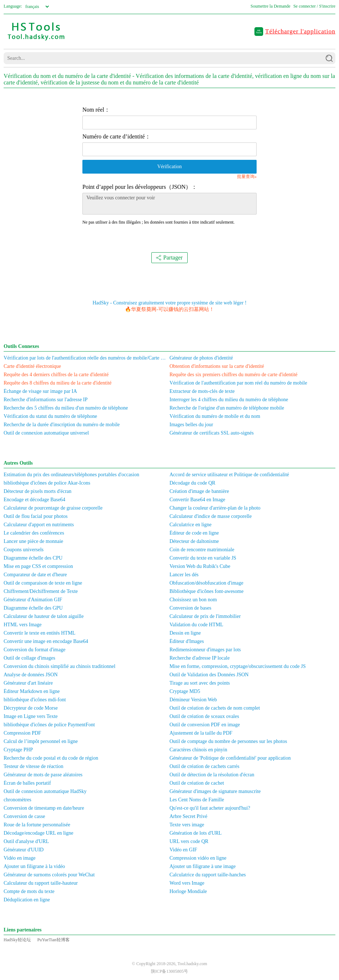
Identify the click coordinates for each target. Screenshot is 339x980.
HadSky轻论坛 (17, 940)
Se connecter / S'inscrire (314, 6)
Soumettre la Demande (270, 6)
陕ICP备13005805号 (170, 971)
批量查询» (247, 177)
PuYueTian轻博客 (54, 940)
